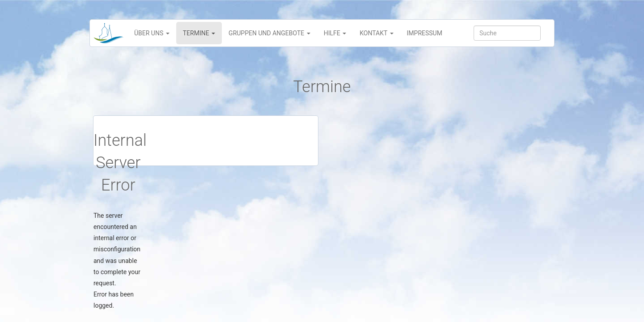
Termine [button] (199, 33)
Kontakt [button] (376, 33)
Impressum (425, 33)
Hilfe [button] (335, 33)
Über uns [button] (152, 33)
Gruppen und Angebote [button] (269, 33)
